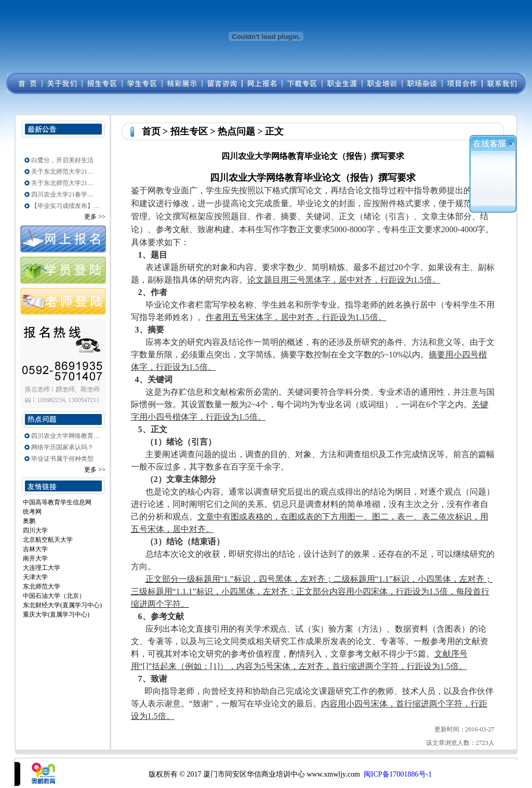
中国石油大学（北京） (54, 596)
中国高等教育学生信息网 (57, 502)
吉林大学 (35, 549)
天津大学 (35, 577)
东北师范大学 (42, 586)
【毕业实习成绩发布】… (65, 208)
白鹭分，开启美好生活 (62, 162)
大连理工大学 (42, 568)
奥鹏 (29, 521)
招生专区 (189, 131)
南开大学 (35, 558)
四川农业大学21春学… (62, 196)
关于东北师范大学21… (62, 173)
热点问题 (236, 131)
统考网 (32, 512)
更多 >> (95, 217)
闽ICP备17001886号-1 (398, 774)
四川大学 (35, 530)
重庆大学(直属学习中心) (56, 615)
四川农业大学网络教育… (65, 436)
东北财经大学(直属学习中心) (62, 605)
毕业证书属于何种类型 (62, 459)
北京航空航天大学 (48, 540)
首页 (151, 131)
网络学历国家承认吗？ (62, 447)
